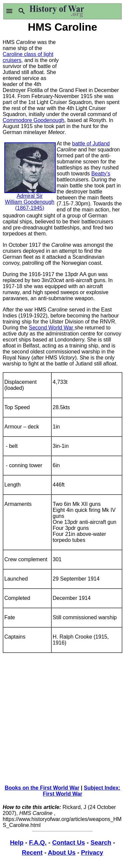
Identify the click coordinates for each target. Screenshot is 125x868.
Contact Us (68, 842)
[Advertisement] (93, 59)
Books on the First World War (42, 788)
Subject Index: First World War (81, 791)
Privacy (92, 852)
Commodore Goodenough (33, 120)
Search (101, 842)
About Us (62, 852)
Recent (32, 852)
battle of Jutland (91, 144)
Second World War (52, 328)
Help (17, 842)
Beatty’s (101, 174)
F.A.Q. (38, 842)
